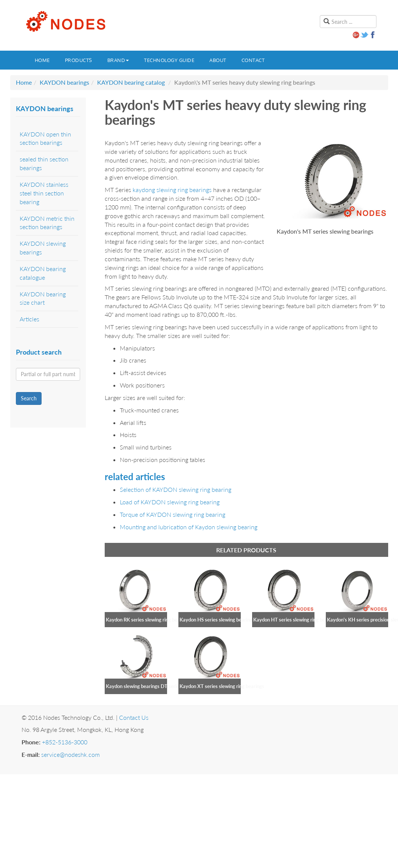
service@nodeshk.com (70, 754)
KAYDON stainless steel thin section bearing (44, 193)
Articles (29, 319)
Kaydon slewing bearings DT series (144, 686)
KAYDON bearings (64, 82)
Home (42, 60)
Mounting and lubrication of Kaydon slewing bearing (189, 527)
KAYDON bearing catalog (131, 82)
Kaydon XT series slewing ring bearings (222, 686)
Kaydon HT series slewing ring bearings (296, 620)
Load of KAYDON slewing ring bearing (170, 502)
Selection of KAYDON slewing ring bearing (176, 489)
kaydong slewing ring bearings (172, 190)
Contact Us (134, 717)
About (218, 60)
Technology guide (169, 60)
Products (79, 60)
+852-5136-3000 (65, 742)
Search (29, 398)
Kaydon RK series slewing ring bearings (148, 620)
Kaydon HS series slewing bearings (217, 620)
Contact (253, 60)
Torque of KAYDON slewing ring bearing (173, 514)
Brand (118, 60)
